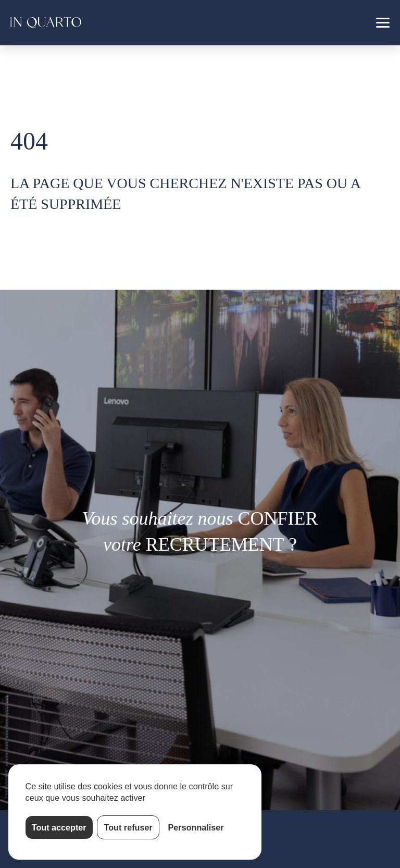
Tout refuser (128, 827)
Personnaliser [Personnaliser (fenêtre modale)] (196, 827)
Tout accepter (59, 827)
